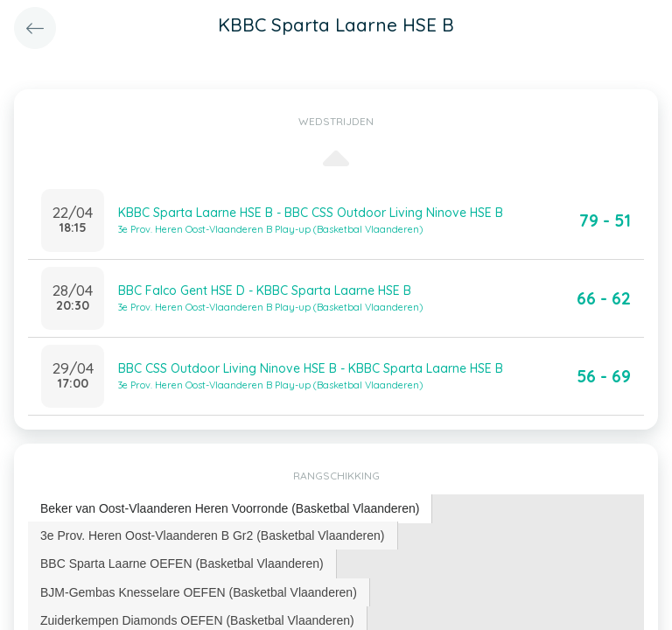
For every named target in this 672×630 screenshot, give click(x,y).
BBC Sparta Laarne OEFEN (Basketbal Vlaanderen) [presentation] (182, 563)
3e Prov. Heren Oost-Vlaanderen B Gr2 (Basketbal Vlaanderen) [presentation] (213, 535)
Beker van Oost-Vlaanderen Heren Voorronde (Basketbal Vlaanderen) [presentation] (230, 508)
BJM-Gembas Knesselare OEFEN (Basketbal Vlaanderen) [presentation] (199, 592)
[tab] (230, 509)
